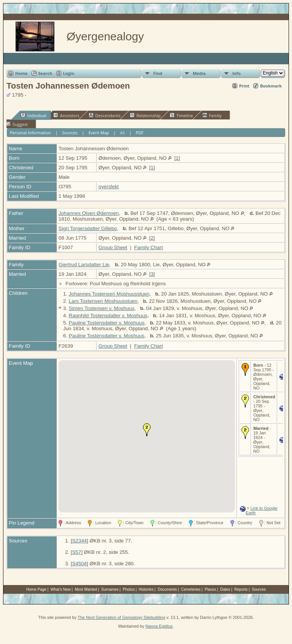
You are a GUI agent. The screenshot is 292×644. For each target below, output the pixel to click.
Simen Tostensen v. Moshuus (102, 308)
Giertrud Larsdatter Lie (84, 265)
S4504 (80, 564)
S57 (77, 552)
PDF (140, 133)
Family (212, 115)
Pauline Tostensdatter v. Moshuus (107, 323)
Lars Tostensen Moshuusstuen (103, 301)
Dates (225, 589)
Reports (241, 589)
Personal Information (31, 133)
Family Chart (149, 247)
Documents (167, 589)
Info (236, 73)
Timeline (181, 115)
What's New (61, 589)
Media (199, 73)
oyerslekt (109, 187)
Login (69, 73)
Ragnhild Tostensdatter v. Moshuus (108, 316)
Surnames (110, 589)
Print (244, 86)
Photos (129, 589)
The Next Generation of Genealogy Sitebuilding (121, 617)
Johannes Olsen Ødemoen (89, 213)
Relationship (145, 115)
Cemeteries (191, 589)
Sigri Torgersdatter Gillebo (88, 228)
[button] (147, 430)
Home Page (36, 589)
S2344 (80, 541)
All (123, 133)
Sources (70, 133)
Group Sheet (113, 247)
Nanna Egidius (159, 626)
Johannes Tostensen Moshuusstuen (109, 294)
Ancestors (66, 115)
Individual (33, 115)
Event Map (99, 133)
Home (21, 73)
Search (45, 73)
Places (210, 589)
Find (158, 73)
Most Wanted (86, 589)
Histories (146, 589)
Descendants (105, 115)
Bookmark (271, 86)
